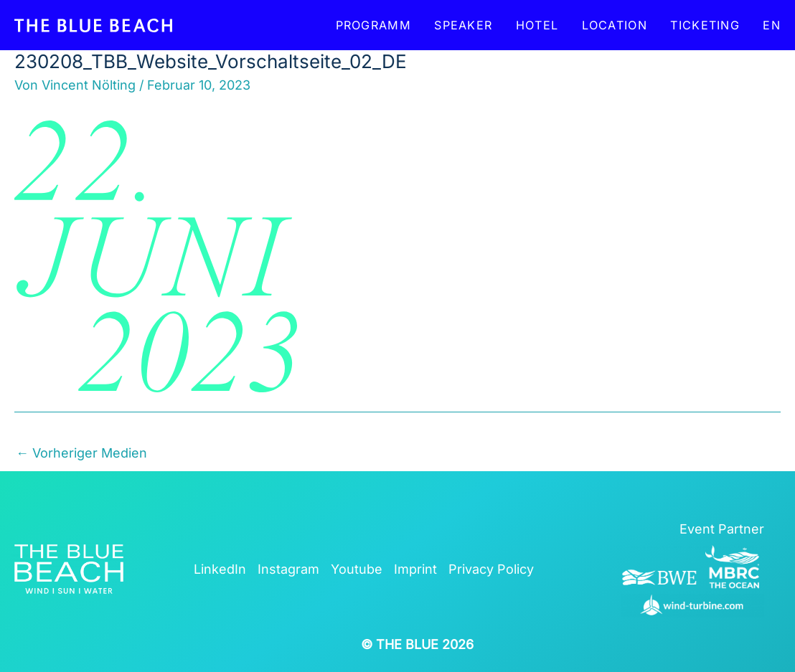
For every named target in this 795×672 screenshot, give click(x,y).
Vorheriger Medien (81, 453)
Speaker (463, 25)
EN (772, 25)
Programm (373, 25)
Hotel (537, 25)
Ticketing (705, 25)
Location (615, 25)
